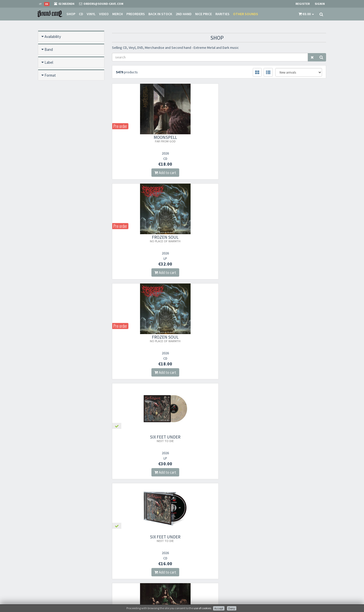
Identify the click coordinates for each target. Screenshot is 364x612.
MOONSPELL (145, 139)
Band (49, 49)
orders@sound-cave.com (67, 551)
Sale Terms (193, 556)
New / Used (54, 114)
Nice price (203, 14)
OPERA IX (293, 239)
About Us (192, 543)
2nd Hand (183, 14)
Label (49, 62)
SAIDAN (293, 440)
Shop (71, 14)
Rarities (222, 14)
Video (104, 14)
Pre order (52, 88)
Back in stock (160, 14)
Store (189, 549)
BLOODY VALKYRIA (219, 341)
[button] (306, 14)
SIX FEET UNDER (145, 239)
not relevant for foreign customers (209, 582)
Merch (117, 14)
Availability (53, 37)
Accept (219, 608)
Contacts (192, 575)
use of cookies (202, 608)
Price (49, 178)
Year (48, 166)
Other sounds (245, 14)
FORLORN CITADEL (145, 339)
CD (81, 14)
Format (50, 75)
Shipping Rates (196, 562)
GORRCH (145, 439)
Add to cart (145, 173)
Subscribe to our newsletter (137, 568)
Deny (232, 608)
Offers (49, 127)
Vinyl (91, 14)
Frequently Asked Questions (204, 569)
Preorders (135, 14)
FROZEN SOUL (219, 139)
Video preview (56, 191)
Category (52, 153)
